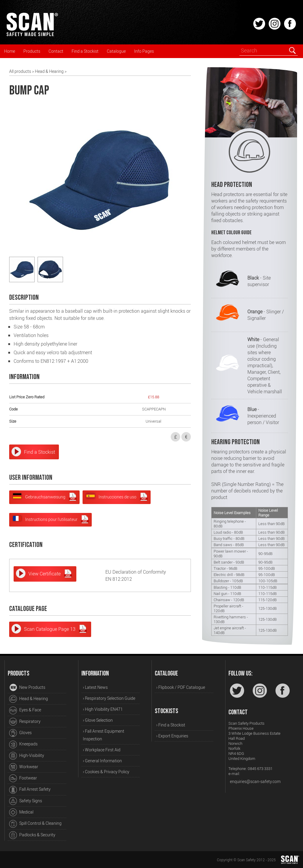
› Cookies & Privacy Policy (106, 772)
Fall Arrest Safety (30, 790)
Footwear (23, 778)
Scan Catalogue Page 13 (56, 629)
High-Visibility (27, 756)
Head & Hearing (49, 71)
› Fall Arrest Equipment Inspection (104, 735)
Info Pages (144, 51)
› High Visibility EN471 (103, 709)
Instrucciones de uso (117, 497)
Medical (21, 812)
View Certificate (50, 573)
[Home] (32, 35)
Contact (56, 51)
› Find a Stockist (171, 725)
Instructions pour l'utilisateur (51, 519)
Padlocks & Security (32, 835)
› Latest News (95, 687)
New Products (27, 688)
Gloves (20, 733)
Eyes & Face (25, 710)
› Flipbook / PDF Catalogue (181, 687)
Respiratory (25, 722)
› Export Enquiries (172, 736)
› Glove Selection (98, 720)
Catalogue (116, 51)
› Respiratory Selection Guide (109, 698)
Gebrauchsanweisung (45, 497)
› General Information (102, 761)
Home (10, 51)
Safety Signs (26, 801)
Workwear (24, 767)
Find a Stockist (85, 51)
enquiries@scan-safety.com (255, 781)
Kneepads (23, 745)
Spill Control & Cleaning (35, 824)
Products (32, 51)
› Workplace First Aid (102, 750)
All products (20, 71)
